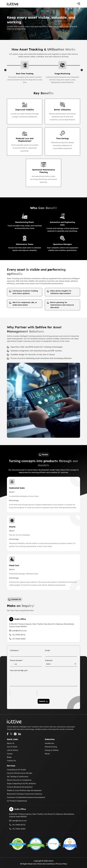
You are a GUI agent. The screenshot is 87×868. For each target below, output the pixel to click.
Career (10, 754)
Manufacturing (51, 747)
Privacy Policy (61, 864)
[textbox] (60, 664)
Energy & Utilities (52, 750)
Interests (49, 660)
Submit (42, 701)
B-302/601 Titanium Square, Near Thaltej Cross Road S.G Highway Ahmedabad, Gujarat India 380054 (42, 625)
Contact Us (11, 761)
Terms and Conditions (46, 864)
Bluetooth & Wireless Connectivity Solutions (24, 794)
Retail (47, 754)
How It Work (12, 747)
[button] (5, 70)
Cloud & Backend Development (20, 787)
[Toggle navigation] (78, 4)
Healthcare (49, 743)
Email (48, 650)
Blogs (9, 757)
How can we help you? (19, 670)
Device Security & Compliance (19, 780)
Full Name (15, 650)
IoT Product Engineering (17, 801)
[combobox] (13, 664)
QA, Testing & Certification (18, 777)
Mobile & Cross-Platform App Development (24, 790)
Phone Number (17, 660)
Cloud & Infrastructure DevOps (20, 773)
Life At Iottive (13, 750)
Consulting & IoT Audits (16, 770)
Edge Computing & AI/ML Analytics (21, 783)
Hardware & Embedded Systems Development (26, 797)
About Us (11, 743)
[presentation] (23, 693)
